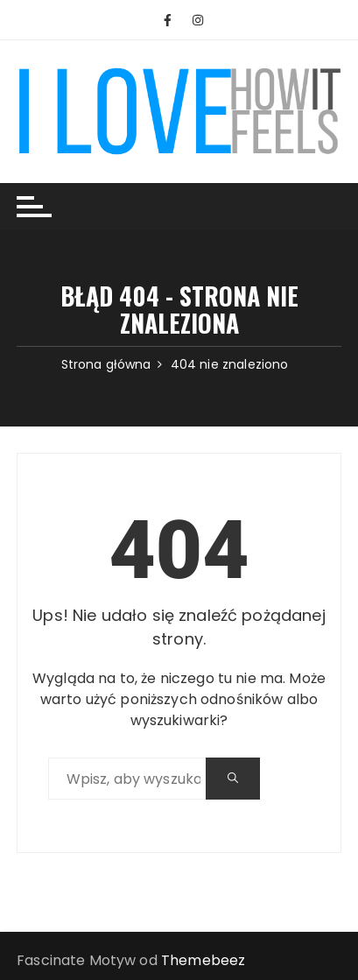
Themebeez (203, 960)
